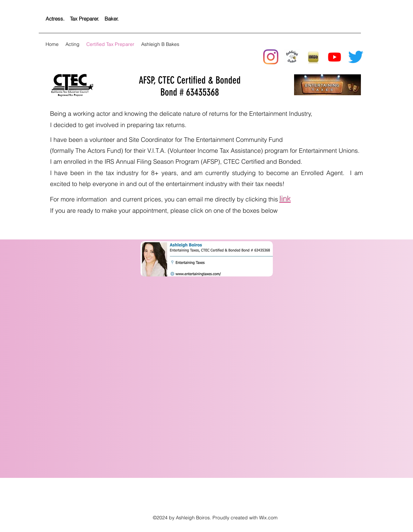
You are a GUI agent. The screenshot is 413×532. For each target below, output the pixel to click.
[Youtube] (335, 57)
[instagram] (271, 57)
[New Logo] (292, 57)
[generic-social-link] (313, 57)
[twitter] (356, 57)
